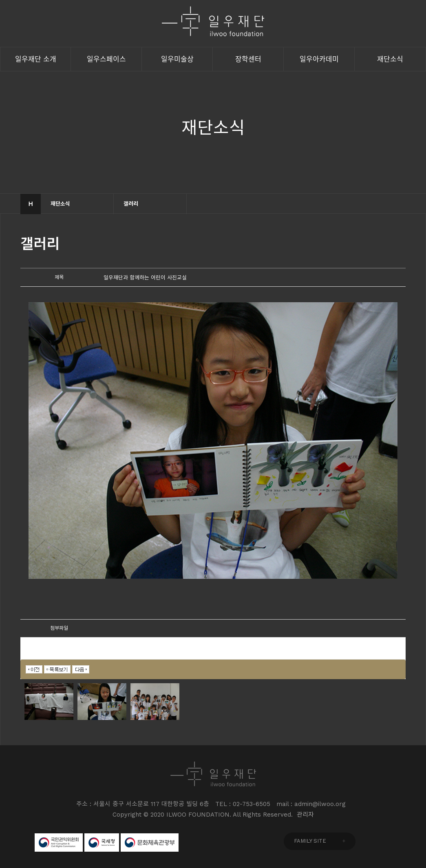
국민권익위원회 (59, 843)
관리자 (305, 815)
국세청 (102, 843)
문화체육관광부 (150, 843)
